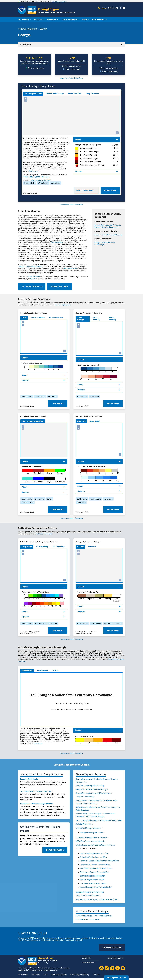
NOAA (39, 180)
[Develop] (108, 597)
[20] (99, 370)
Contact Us (86, 958)
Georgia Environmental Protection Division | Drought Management (108, 226)
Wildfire (118, 623)
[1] (39, 368)
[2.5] (32, 604)
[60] (81, 377)
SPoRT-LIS (81, 421)
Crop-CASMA (95, 421)
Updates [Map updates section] (79, 171)
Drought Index (29, 183)
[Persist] (82, 597)
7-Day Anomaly (96, 318)
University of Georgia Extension (89, 828)
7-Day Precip (27, 547)
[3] (36, 604)
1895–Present (43, 670)
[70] (88, 377)
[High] (49, 480)
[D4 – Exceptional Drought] (94, 162)
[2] (44, 368)
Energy (49, 499)
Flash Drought (95, 499)
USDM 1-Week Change (55, 94)
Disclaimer (36, 975)
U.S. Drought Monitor (33, 94)
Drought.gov (49, 9)
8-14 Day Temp (59, 547)
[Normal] (60, 471)
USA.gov (96, 975)
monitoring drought (63, 305)
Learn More (108, 190)
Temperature (81, 396)
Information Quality (59, 975)
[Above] (27, 480)
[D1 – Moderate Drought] (95, 152)
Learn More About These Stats (72, 78)
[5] (93, 471)
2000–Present (27, 670)
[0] (24, 368)
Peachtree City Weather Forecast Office (96, 868)
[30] (105, 370)
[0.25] (37, 597)
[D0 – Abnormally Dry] (95, 148)
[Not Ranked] (60, 480)
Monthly (80, 547)
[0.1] (33, 597)
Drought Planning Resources (93, 833)
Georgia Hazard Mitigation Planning (108, 235)
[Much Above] (38, 480)
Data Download (88, 963)
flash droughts (57, 242)
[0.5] (34, 368)
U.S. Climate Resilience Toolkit (88, 920)
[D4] (116, 741)
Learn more (35, 171)
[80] (96, 377)
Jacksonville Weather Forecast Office (95, 865)
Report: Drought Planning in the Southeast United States (99, 820)
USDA (44, 180)
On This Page (26, 44)
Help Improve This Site (116, 978)
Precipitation (26, 396)
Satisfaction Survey (116, 958)
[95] (103, 479)
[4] (49, 368)
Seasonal (92, 547)
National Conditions (28, 29)
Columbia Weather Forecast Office (94, 857)
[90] (103, 377)
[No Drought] (117, 598)
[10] (93, 370)
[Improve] (90, 597)
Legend (78, 730)
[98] (110, 479)
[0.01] (29, 368)
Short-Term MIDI (75, 94)
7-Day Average (80, 318)
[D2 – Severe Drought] (94, 155)
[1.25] (55, 597)
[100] (110, 377)
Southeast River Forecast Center (93, 883)
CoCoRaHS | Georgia (85, 824)
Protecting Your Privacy (80, 975)
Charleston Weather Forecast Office (94, 853)
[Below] (49, 471)
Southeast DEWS (71, 269)
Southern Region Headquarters (93, 876)
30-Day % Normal (38, 317)
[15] (56, 604)
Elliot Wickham (35, 277)
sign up (34, 279)
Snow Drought (82, 623)
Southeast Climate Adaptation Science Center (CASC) (97, 899)
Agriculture (55, 183)
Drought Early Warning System (30, 267)
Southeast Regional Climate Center (91, 892)
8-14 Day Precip (42, 547)
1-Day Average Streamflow (33, 421)
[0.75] (46, 597)
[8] (58, 368)
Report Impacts (56, 850)
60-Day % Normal (56, 317)
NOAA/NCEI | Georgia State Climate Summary (95, 916)
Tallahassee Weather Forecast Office (95, 872)
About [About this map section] (25, 375)
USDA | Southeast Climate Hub (88, 896)
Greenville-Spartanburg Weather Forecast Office (100, 861)
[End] (99, 597)
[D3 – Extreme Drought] (94, 159)
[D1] (89, 741)
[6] (53, 368)
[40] (112, 370)
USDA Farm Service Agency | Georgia (90, 841)
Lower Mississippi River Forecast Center (96, 887)
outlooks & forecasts (44, 534)
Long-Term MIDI (92, 94)
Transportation (27, 502)
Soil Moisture (81, 499)
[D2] (98, 741)
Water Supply (43, 183)
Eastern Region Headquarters (92, 880)
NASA (49, 180)
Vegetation (81, 502)
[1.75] (24, 604)
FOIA (45, 975)
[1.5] (59, 597)
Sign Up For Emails (112, 948)
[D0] (80, 741)
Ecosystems (39, 499)
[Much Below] (38, 471)
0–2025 (55, 670)
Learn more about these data (72, 205)
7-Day (24, 317)
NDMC (33, 180)
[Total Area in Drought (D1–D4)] (94, 165)
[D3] (107, 741)
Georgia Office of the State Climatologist (105, 244)
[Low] (27, 471)
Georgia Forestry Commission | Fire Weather (94, 793)
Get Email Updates (32, 287)
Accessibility (23, 975)
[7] (48, 604)
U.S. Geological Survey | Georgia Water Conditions (95, 845)
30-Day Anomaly (113, 318)
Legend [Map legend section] (78, 139)
